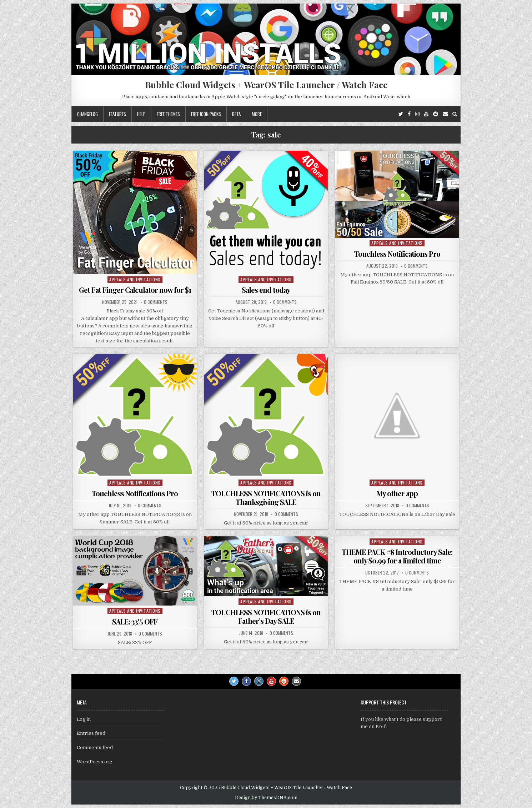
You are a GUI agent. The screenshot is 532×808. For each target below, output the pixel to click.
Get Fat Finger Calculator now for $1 (135, 290)
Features (117, 114)
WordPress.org (95, 762)
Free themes (168, 114)
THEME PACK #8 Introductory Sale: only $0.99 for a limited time (397, 556)
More (257, 114)
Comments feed (95, 747)
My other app (397, 493)
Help (141, 114)
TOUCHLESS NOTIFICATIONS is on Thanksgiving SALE (266, 498)
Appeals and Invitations (135, 279)
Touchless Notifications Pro (397, 254)
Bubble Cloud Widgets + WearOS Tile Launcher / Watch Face (266, 85)
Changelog (87, 114)
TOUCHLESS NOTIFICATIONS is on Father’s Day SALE (266, 616)
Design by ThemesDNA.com (266, 798)
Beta (236, 114)
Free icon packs (206, 114)
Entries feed (91, 733)
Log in (84, 719)
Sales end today (266, 290)
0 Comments (156, 302)
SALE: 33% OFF (135, 621)
